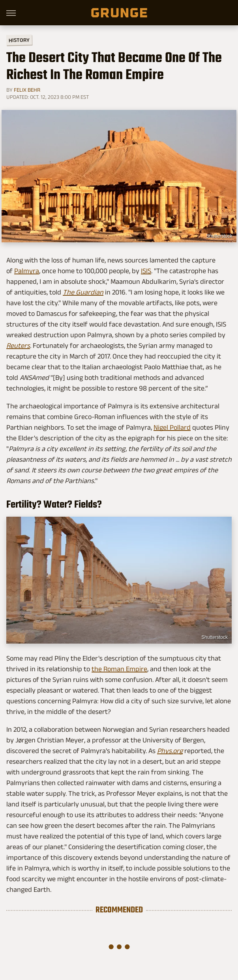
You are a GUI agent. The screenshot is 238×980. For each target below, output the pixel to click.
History (19, 40)
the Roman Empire (119, 669)
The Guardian (83, 292)
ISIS (146, 271)
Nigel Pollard (172, 427)
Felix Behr (27, 90)
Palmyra (27, 271)
